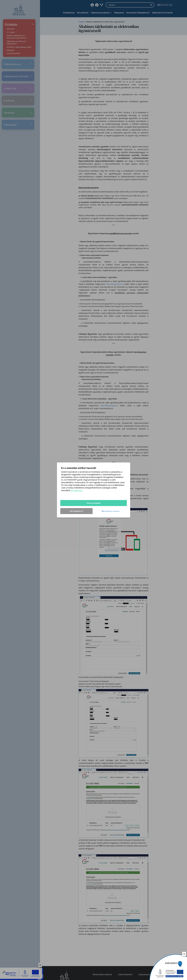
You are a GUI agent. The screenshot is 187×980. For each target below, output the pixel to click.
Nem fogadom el (76, 511)
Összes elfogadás (94, 503)
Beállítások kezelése (111, 511)
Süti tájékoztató (77, 491)
